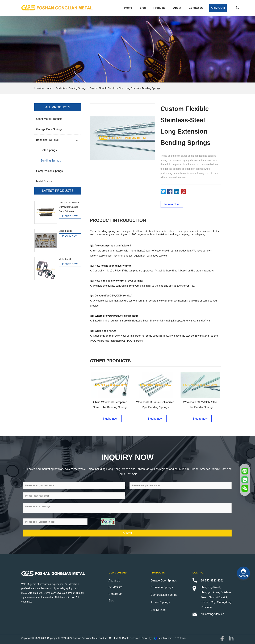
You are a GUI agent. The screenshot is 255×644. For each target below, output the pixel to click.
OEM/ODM (218, 8)
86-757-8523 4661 (212, 581)
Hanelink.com (165, 638)
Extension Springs (47, 140)
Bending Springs (77, 88)
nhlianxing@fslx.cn (212, 614)
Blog (111, 600)
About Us (114, 581)
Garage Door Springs (49, 129)
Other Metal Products (49, 119)
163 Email (179, 638)
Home (49, 88)
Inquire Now (172, 204)
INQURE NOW (70, 216)
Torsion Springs (160, 602)
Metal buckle (44, 181)
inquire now (110, 419)
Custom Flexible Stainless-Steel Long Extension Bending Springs (125, 88)
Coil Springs (158, 610)
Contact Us (115, 594)
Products (60, 88)
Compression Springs (49, 171)
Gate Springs (49, 150)
